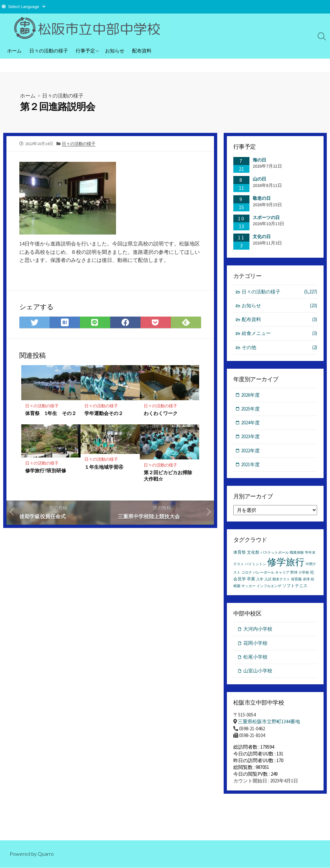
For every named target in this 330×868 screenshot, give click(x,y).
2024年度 (251, 423)
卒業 (251, 580)
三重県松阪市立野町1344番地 (269, 723)
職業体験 (297, 554)
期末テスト (281, 580)
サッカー (248, 587)
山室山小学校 (258, 672)
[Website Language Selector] (27, 7)
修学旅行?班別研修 (46, 471)
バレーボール (264, 573)
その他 (280, 348)
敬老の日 (262, 198)
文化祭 (253, 553)
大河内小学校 (258, 630)
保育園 (296, 580)
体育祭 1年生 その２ (51, 413)
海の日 (259, 160)
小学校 (304, 573)
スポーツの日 (266, 217)
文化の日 (262, 236)
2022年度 (251, 451)
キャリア (282, 573)
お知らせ (115, 51)
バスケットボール (275, 554)
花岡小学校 (255, 644)
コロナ (247, 573)
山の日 (259, 179)
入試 (268, 580)
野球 (294, 573)
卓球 (306, 580)
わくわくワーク (161, 413)
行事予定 (85, 51)
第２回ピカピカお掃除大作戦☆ (168, 476)
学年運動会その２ (104, 413)
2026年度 (251, 395)
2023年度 (251, 437)
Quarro (46, 854)
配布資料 (142, 51)
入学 (260, 580)
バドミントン (256, 565)
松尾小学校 (255, 658)
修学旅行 (286, 563)
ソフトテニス (295, 587)
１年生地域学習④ (104, 467)
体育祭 (240, 553)
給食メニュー (280, 334)
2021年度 (251, 465)
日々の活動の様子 (49, 51)
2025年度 (251, 409)
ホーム (14, 51)
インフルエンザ (269, 587)
